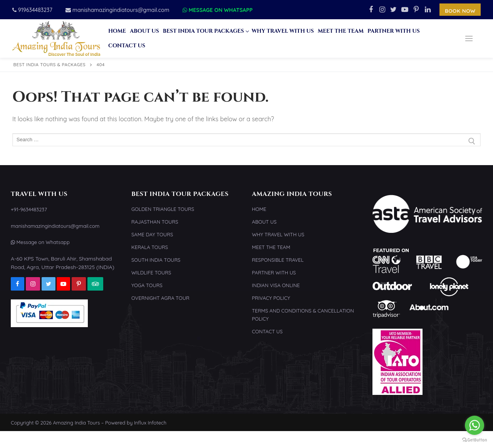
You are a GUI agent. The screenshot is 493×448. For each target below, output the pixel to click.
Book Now (460, 11)
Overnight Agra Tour (160, 298)
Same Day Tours (152, 234)
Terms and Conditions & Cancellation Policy (303, 315)
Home (259, 209)
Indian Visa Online (276, 285)
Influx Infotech (150, 423)
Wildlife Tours (151, 272)
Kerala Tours (150, 247)
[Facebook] (371, 10)
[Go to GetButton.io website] (475, 440)
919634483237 (32, 10)
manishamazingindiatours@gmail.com (117, 10)
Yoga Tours (147, 285)
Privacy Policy (271, 298)
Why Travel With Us (278, 234)
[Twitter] (394, 10)
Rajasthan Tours (155, 222)
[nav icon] (469, 38)
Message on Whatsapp (218, 10)
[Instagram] (382, 10)
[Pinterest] (416, 10)
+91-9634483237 (29, 209)
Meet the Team (271, 247)
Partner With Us (274, 272)
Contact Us (267, 331)
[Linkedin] (428, 10)
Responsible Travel (278, 260)
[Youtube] (405, 10)
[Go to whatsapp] (475, 425)
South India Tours (156, 260)
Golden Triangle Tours (163, 209)
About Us (264, 222)
